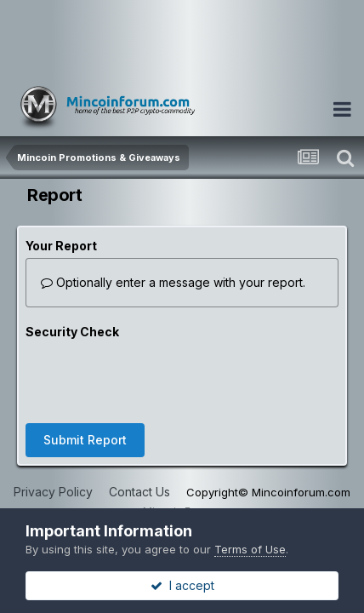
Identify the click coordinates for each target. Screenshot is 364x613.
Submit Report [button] (85, 440)
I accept (182, 585)
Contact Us (139, 492)
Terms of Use (250, 549)
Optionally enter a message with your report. (173, 282)
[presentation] (155, 377)
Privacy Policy (53, 492)
